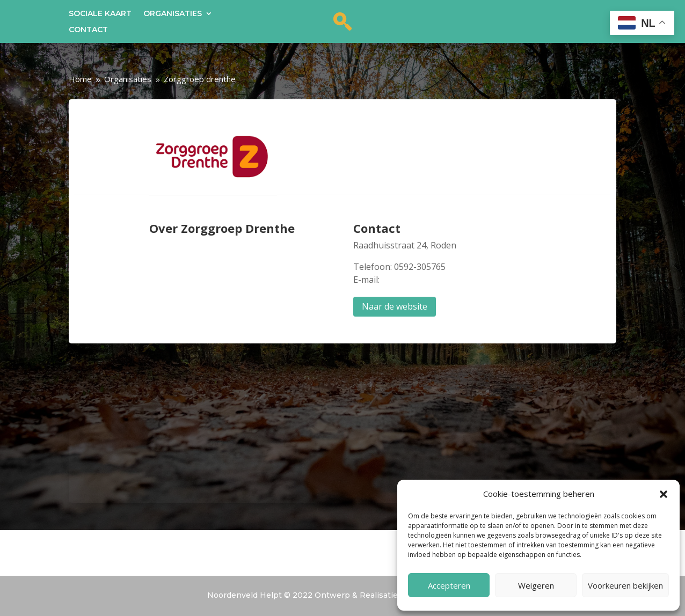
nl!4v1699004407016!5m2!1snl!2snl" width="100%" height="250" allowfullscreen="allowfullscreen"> (343, 432)
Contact (88, 30)
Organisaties (173, 14)
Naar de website (395, 306)
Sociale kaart (100, 14)
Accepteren (449, 585)
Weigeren (536, 585)
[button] (664, 494)
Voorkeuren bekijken (625, 585)
